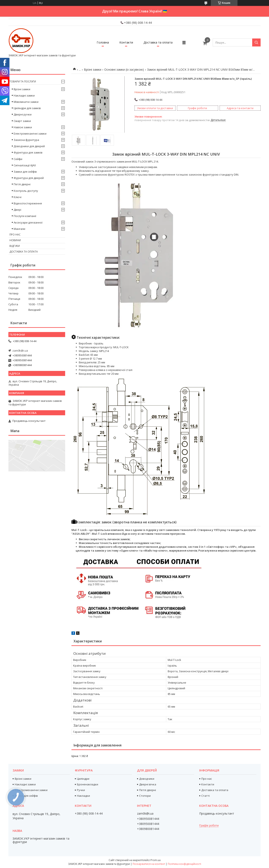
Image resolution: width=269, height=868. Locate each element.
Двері (17, 210)
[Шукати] (256, 42)
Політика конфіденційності (184, 864)
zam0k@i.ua (20, 351)
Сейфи (18, 159)
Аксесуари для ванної (28, 222)
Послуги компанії (25, 216)
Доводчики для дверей (29, 146)
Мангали (19, 229)
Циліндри (83, 779)
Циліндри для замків (27, 108)
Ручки (81, 790)
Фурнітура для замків (28, 152)
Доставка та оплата (158, 42)
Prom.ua (156, 860)
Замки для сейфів (25, 172)
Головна (103, 42)
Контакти (126, 42)
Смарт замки (22, 121)
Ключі (18, 197)
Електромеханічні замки (30, 134)
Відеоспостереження (28, 203)
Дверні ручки (23, 114)
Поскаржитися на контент (149, 864)
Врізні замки (93, 69)
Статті (206, 796)
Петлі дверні (22, 184)
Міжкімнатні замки (26, 102)
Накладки (83, 796)
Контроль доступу (26, 191)
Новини (15, 240)
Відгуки (15, 246)
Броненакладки (88, 784)
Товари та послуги (23, 81)
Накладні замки (24, 95)
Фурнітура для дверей (29, 178)
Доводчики (147, 779)
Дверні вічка (148, 784)
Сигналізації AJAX (25, 165)
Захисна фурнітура (26, 140)
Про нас (15, 235)
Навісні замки (23, 127)
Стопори (145, 796)
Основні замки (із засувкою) (124, 69)
